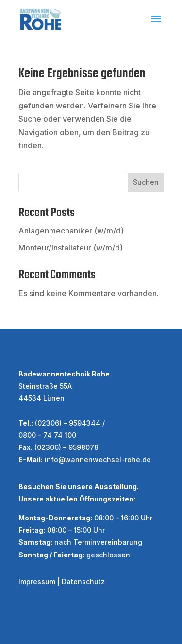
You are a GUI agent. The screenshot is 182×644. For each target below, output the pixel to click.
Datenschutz (83, 581)
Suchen (146, 182)
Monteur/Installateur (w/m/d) (71, 248)
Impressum (37, 581)
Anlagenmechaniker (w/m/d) (71, 231)
